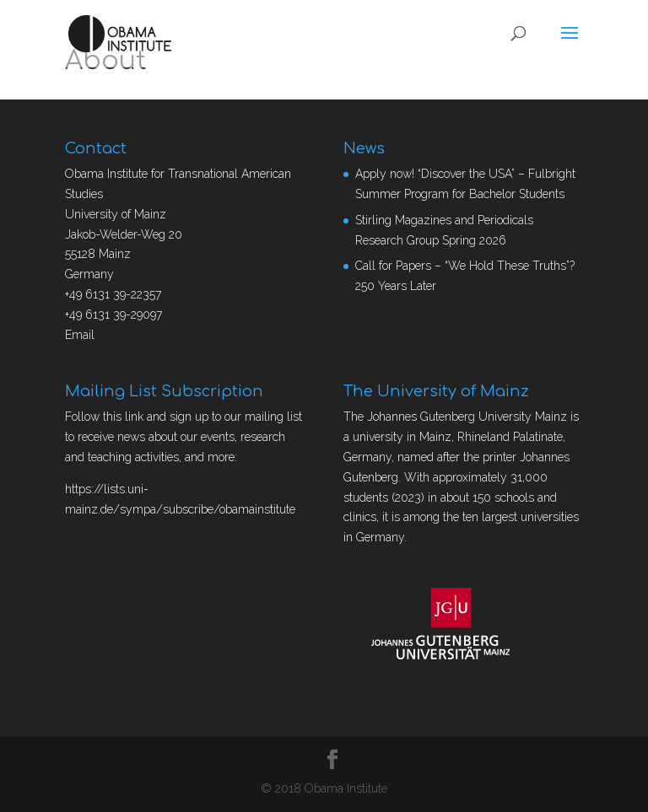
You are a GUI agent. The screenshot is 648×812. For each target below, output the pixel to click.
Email (80, 335)
